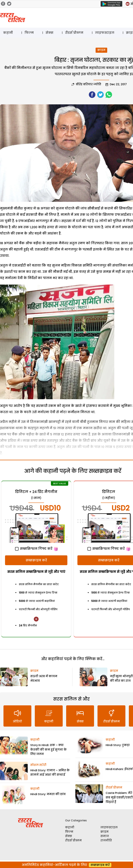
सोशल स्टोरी (38, 765)
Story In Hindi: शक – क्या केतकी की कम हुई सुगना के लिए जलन (48, 750)
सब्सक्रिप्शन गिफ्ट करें (34, 549)
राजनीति (106, 840)
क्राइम (101, 50)
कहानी (8, 33)
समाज (105, 836)
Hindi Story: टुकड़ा (118, 745)
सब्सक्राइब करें (36, 560)
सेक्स (49, 33)
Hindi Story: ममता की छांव (48, 794)
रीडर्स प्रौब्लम (74, 33)
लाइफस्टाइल (105, 33)
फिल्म (29, 33)
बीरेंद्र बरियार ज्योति (88, 84)
